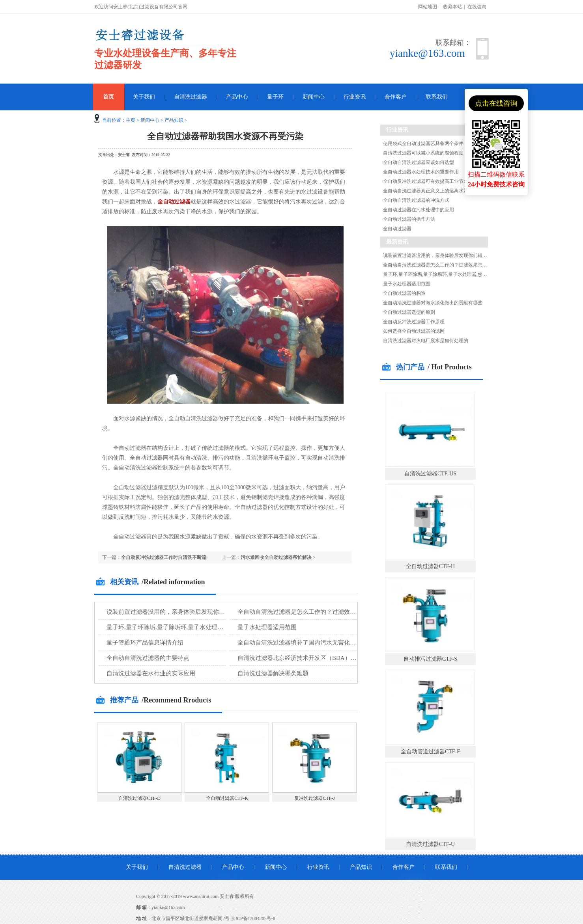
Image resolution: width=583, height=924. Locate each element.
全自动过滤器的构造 (404, 293)
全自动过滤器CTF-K (227, 798)
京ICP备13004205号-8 (253, 918)
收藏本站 (452, 7)
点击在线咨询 (496, 103)
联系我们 (437, 97)
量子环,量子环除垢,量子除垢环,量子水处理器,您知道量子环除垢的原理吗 (201, 627)
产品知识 (174, 120)
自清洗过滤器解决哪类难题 (273, 673)
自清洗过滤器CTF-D (139, 798)
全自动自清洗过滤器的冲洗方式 (416, 200)
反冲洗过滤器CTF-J (315, 798)
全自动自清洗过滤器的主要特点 (148, 658)
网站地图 (428, 7)
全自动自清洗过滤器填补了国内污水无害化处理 (300, 643)
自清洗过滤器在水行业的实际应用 (151, 673)
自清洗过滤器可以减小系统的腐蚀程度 (423, 153)
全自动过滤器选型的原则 (409, 312)
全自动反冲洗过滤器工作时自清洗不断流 (164, 557)
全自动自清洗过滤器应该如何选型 (419, 162)
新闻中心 (314, 97)
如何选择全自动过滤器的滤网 (414, 331)
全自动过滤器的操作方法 (409, 219)
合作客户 (396, 97)
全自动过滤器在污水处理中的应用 (419, 210)
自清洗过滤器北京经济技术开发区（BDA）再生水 (303, 658)
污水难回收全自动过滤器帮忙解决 (276, 557)
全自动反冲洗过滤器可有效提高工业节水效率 (430, 181)
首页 (108, 97)
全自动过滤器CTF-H (430, 566)
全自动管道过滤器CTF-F (430, 752)
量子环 (275, 97)
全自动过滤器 (174, 202)
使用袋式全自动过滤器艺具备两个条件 (423, 143)
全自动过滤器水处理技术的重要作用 (421, 172)
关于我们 (144, 97)
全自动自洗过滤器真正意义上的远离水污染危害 (433, 191)
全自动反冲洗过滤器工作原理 (414, 322)
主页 (131, 120)
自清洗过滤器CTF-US (430, 474)
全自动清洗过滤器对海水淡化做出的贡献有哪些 (433, 303)
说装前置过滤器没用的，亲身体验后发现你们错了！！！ (180, 612)
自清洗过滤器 (191, 97)
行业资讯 (355, 97)
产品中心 (237, 97)
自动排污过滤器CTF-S (430, 659)
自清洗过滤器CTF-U (430, 844)
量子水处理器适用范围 (267, 627)
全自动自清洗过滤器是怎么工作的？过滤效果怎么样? (307, 612)
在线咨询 (477, 7)
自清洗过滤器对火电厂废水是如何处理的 (426, 341)
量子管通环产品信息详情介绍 (145, 643)
